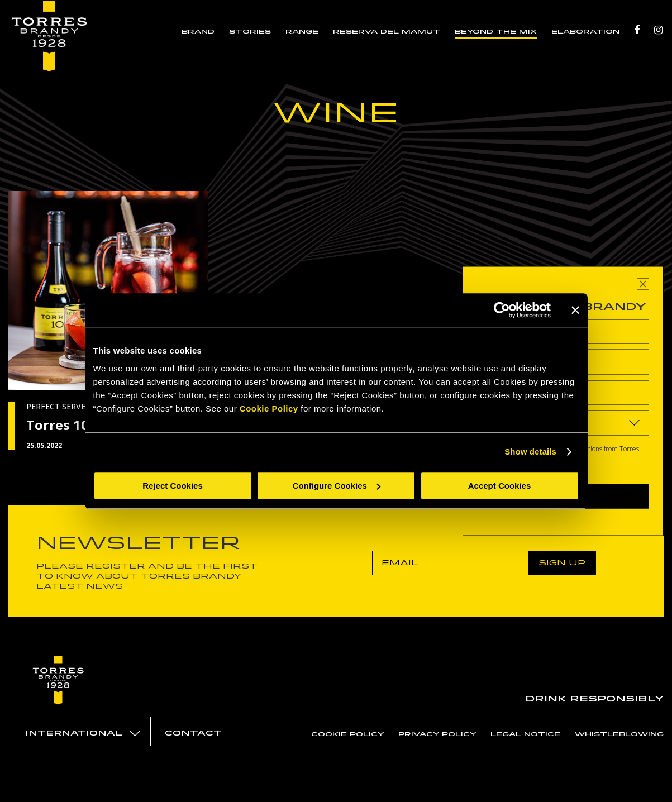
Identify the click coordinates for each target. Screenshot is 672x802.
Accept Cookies (500, 486)
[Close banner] (575, 310)
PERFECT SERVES (58, 406)
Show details (530, 452)
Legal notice (525, 734)
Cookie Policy (269, 409)
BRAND (199, 32)
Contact (193, 733)
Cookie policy (347, 734)
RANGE (303, 32)
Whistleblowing (619, 734)
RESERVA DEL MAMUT (388, 32)
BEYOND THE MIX (497, 32)
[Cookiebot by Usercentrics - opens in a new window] (502, 310)
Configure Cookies (337, 486)
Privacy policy (437, 734)
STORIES (251, 32)
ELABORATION (587, 32)
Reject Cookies (173, 486)
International (74, 733)
